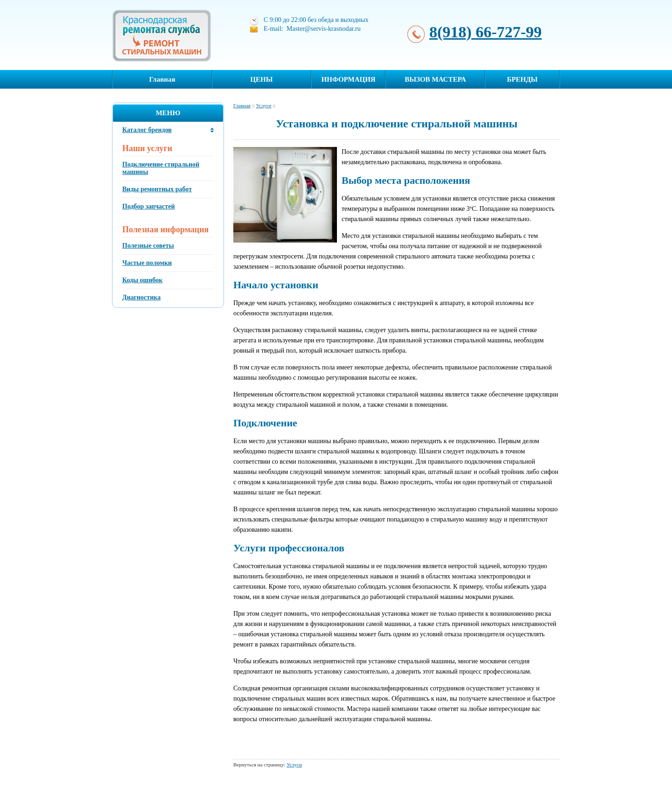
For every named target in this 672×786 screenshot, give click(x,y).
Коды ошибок (142, 280)
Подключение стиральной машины (161, 168)
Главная (162, 79)
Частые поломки (147, 263)
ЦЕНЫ (261, 79)
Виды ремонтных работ (157, 189)
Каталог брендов (147, 130)
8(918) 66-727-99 (486, 32)
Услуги (264, 105)
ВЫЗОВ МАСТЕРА (435, 79)
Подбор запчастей (148, 206)
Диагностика (141, 297)
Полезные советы (148, 246)
